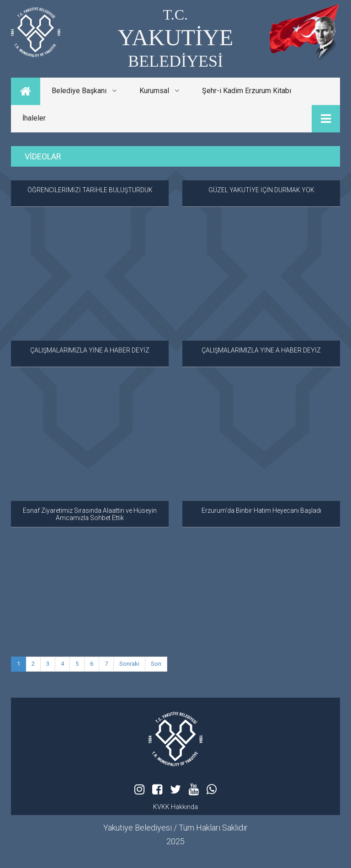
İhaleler (34, 118)
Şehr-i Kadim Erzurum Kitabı (247, 91)
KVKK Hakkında (175, 807)
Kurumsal (159, 91)
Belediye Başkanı (84, 91)
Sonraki (129, 664)
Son (156, 664)
